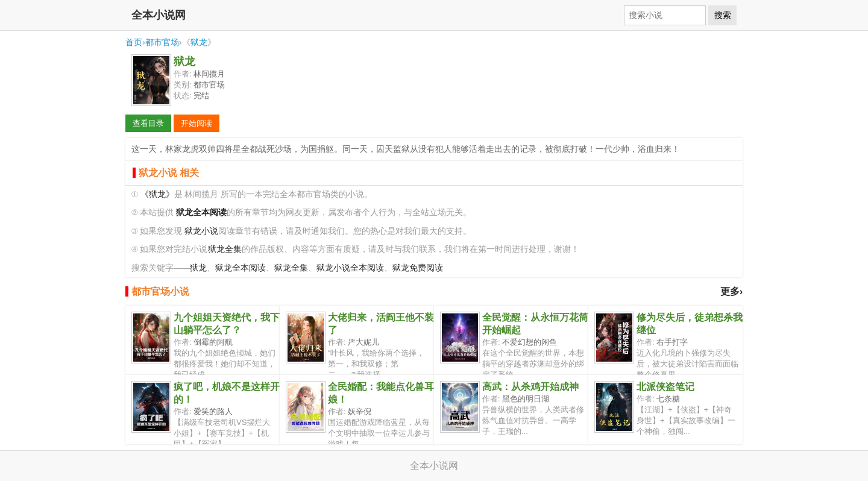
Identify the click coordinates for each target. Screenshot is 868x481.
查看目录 (148, 123)
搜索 (723, 15)
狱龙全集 (225, 249)
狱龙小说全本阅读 (350, 268)
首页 (134, 42)
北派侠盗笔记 (665, 387)
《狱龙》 (157, 194)
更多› (731, 291)
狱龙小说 (201, 231)
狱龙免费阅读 (418, 268)
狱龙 (199, 42)
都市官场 (162, 42)
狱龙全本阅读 (241, 268)
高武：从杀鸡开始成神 (530, 387)
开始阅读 (197, 123)
